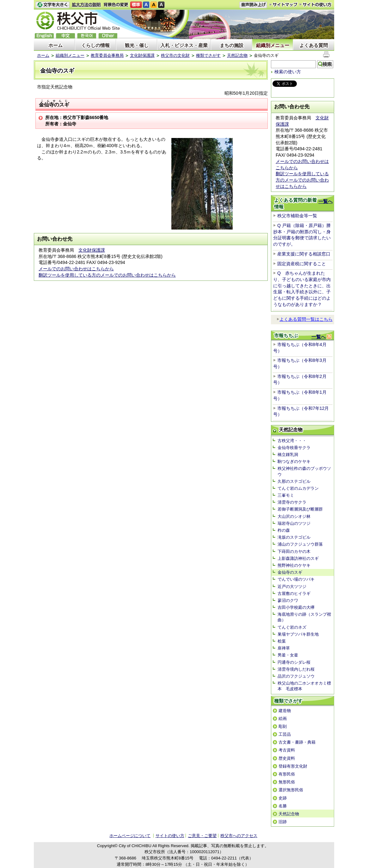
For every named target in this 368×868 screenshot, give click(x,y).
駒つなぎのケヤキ (294, 461)
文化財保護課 (142, 55)
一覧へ (325, 201)
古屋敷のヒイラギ (294, 593)
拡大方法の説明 (86, 5)
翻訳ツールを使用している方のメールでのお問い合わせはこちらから (107, 275)
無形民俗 (287, 782)
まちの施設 (232, 45)
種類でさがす (208, 55)
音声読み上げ (253, 5)
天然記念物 (237, 55)
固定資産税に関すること (302, 264)
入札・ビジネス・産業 (184, 45)
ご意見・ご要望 (202, 836)
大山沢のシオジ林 (294, 516)
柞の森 (284, 530)
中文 (65, 36)
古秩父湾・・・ (292, 441)
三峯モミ (286, 495)
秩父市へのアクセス (239, 836)
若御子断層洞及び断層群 (300, 509)
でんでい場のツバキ (296, 579)
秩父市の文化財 (175, 55)
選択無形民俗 (291, 790)
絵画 (283, 718)
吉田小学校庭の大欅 (296, 607)
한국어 (87, 36)
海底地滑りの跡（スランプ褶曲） (304, 617)
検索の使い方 (288, 72)
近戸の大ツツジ (292, 587)
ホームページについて (130, 836)
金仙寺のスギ (290, 572)
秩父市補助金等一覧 (297, 216)
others (108, 36)
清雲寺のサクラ (292, 502)
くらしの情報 (95, 45)
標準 (136, 5)
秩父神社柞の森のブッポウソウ (304, 471)
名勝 (283, 806)
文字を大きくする (52, 5)
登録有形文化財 (293, 766)
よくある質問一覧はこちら (305, 319)
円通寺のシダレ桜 (294, 662)
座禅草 (284, 648)
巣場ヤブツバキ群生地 (298, 634)
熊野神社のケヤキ (294, 565)
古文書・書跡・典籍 (297, 742)
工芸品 (285, 734)
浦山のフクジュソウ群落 (300, 544)
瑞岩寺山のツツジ (294, 523)
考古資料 (287, 750)
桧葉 (282, 641)
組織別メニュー (273, 45)
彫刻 (283, 726)
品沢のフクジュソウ (296, 676)
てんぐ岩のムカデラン (298, 488)
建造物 (285, 711)
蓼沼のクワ (288, 600)
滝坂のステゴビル (294, 537)
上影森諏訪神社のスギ (298, 558)
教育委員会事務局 (107, 55)
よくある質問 (314, 45)
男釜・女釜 (288, 655)
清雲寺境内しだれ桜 (296, 669)
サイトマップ (284, 4)
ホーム (55, 45)
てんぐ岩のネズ (292, 627)
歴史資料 (287, 758)
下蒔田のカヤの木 (294, 551)
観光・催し (137, 45)
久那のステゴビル (294, 481)
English (44, 36)
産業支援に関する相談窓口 (304, 254)
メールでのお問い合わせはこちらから (76, 269)
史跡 (283, 798)
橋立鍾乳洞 (288, 455)
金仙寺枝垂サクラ (294, 448)
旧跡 (283, 822)
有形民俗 (287, 774)
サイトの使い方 (316, 5)
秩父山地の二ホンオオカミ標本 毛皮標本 (304, 686)
